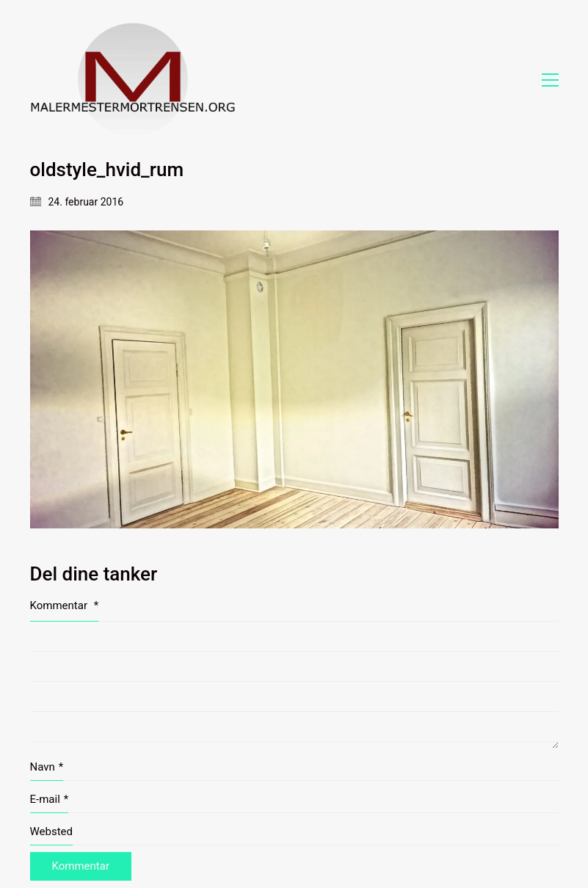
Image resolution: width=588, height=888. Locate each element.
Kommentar (65, 605)
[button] (550, 80)
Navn (47, 768)
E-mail (50, 800)
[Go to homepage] (133, 80)
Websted (52, 831)
